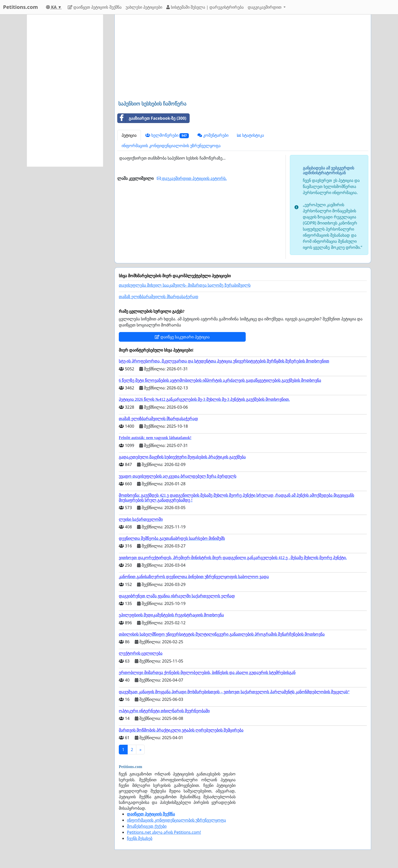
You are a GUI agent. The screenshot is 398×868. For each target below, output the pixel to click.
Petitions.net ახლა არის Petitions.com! (164, 832)
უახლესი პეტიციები (144, 7)
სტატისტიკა (251, 135)
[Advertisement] (243, 58)
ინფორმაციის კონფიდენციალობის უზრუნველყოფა (171, 146)
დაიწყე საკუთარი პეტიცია (182, 337)
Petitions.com (20, 7)
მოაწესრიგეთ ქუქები (147, 826)
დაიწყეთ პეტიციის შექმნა (95, 7)
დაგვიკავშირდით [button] (265, 7)
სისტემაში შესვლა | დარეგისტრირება (205, 7)
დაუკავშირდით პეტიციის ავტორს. (192, 178)
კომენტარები (213, 135)
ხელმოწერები (167, 135)
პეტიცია (129, 135)
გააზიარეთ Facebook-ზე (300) (152, 118)
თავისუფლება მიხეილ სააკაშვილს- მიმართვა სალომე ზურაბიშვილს (185, 285)
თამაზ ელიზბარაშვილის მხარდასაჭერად (159, 297)
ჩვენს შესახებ (140, 838)
